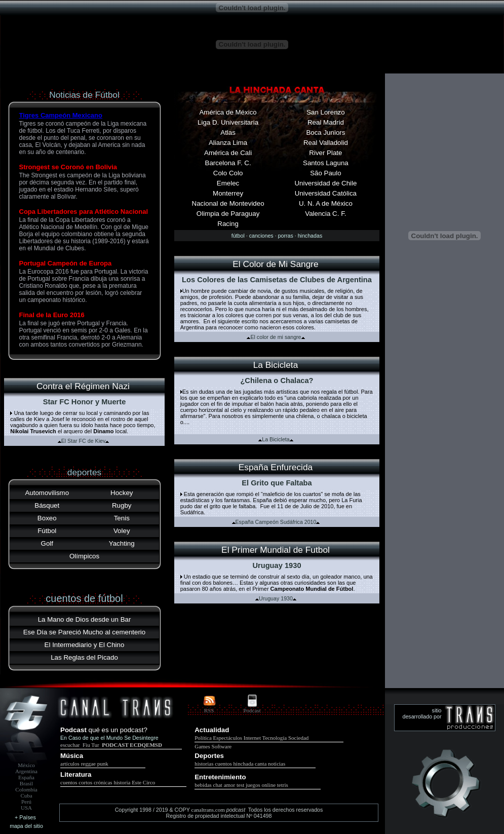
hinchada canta (250, 764)
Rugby (122, 505)
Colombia (26, 789)
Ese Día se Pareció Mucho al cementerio (85, 632)
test (240, 785)
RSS (209, 710)
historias (204, 764)
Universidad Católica (326, 193)
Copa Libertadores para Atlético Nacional (84, 212)
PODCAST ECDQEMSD (132, 745)
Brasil (26, 783)
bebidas (203, 785)
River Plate (325, 153)
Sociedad (298, 738)
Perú (26, 802)
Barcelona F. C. (228, 163)
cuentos (223, 764)
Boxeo (47, 518)
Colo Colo (228, 173)
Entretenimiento (220, 777)
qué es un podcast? (118, 730)
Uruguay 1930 (276, 598)
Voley (122, 531)
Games (202, 746)
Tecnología (275, 738)
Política (203, 738)
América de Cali (228, 153)
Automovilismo (47, 493)
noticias (277, 764)
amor (230, 785)
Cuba (26, 795)
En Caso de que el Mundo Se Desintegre (109, 738)
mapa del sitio (26, 826)
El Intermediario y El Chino (85, 645)
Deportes (209, 756)
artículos (70, 764)
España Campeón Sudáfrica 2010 (276, 522)
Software (222, 746)
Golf (47, 543)
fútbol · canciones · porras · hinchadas (277, 236)
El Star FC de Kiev (84, 441)
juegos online (261, 785)
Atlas (228, 132)
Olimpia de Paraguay (228, 214)
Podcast (252, 710)
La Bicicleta (276, 365)
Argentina (26, 771)
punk (103, 764)
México (26, 765)
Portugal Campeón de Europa (66, 263)
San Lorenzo (326, 112)
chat (218, 785)
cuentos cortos (76, 782)
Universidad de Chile (325, 183)
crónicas (103, 782)
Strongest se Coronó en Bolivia (68, 167)
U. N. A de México (326, 203)
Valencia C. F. (325, 214)
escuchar (71, 745)
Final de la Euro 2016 (52, 315)
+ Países (25, 817)
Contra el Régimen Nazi (83, 386)
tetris (283, 785)
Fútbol (47, 531)
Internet (252, 738)
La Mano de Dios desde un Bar (85, 619)
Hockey (122, 493)
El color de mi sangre (276, 337)
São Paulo (326, 173)
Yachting (122, 543)
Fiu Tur (91, 745)
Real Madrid (326, 122)
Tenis (122, 518)
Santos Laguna (326, 163)
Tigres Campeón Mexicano (61, 115)
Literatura (76, 774)
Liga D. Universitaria (228, 122)
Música (72, 756)
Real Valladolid (326, 143)
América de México (228, 112)
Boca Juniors (325, 132)
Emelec (228, 183)
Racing (228, 224)
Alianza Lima (228, 143)
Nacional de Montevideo (228, 203)
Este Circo (143, 782)
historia (122, 782)
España (26, 777)
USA (26, 808)
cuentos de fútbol (84, 598)
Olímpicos (84, 556)
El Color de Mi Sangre (276, 264)
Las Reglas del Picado (84, 657)
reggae (88, 764)
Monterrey (228, 193)
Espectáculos (228, 738)
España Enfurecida (276, 467)
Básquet (47, 505)
